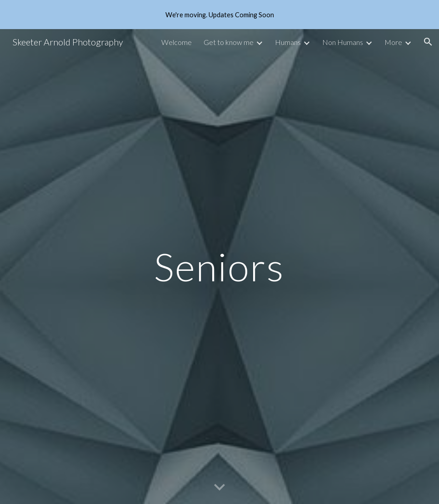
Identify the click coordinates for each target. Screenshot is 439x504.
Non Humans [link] (343, 42)
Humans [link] (288, 42)
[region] (219, 15)
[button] (428, 42)
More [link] (393, 42)
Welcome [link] (177, 42)
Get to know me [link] (229, 42)
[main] (219, 267)
